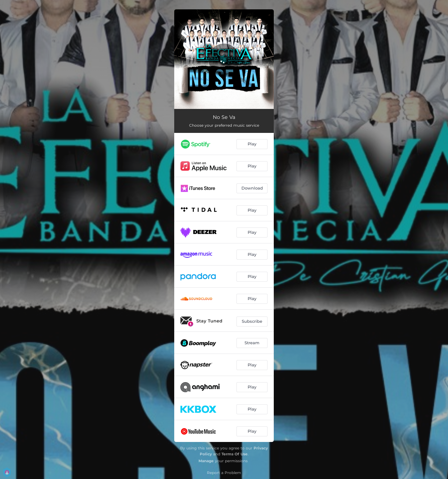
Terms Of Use (235, 454)
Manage (206, 461)
